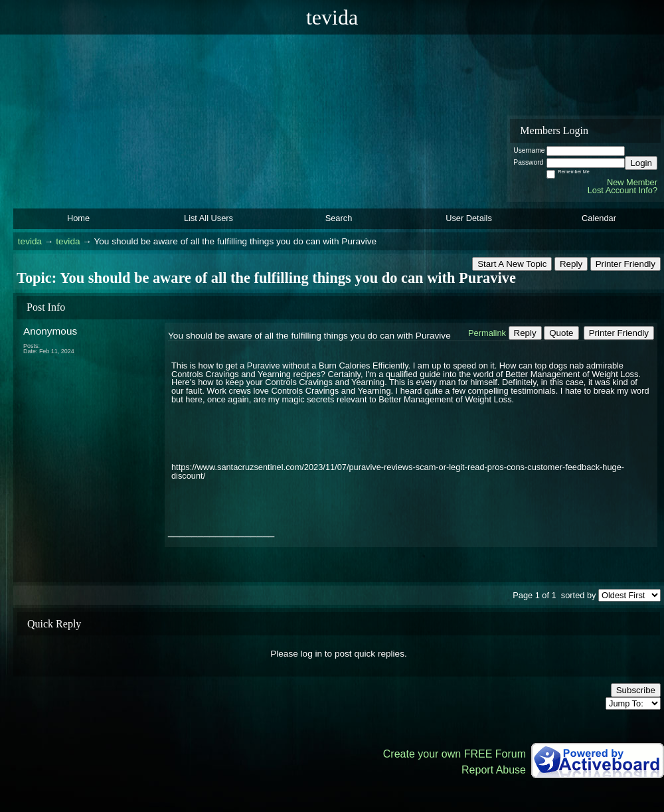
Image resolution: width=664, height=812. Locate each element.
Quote (561, 333)
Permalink (487, 333)
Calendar (599, 218)
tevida (30, 241)
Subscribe (636, 690)
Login (641, 163)
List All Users (208, 218)
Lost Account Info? (622, 190)
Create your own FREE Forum (455, 754)
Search (339, 218)
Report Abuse (494, 770)
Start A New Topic (512, 264)
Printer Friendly (625, 264)
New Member (632, 182)
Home (78, 218)
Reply (571, 264)
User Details (469, 218)
